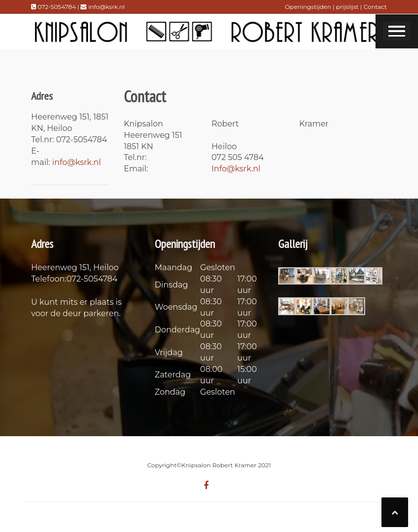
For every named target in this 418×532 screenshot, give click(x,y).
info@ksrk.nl (77, 162)
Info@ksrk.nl (236, 169)
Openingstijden (309, 7)
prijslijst (348, 7)
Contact (375, 7)
